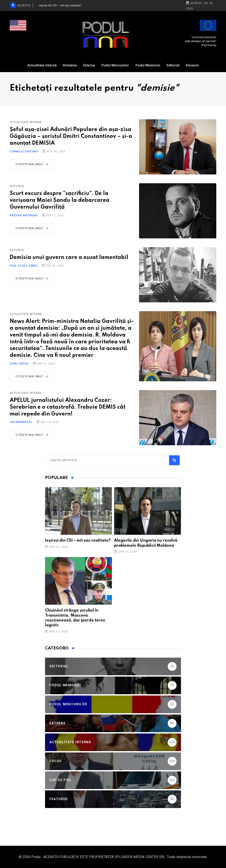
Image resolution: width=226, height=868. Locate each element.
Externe (89, 65)
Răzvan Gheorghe (24, 215)
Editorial (173, 65)
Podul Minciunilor (115, 65)
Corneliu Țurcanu (24, 152)
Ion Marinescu (21, 422)
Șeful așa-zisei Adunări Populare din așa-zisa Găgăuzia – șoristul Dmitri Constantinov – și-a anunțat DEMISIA (71, 136)
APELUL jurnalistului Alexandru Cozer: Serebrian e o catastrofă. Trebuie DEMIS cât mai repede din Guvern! (68, 407)
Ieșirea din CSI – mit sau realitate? (78, 541)
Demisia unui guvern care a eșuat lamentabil (69, 257)
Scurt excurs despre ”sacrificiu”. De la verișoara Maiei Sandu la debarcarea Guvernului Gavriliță (60, 200)
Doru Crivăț (19, 364)
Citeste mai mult (33, 164)
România (70, 65)
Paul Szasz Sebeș (24, 266)
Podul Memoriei (148, 65)
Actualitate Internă (42, 65)
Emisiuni (192, 65)
